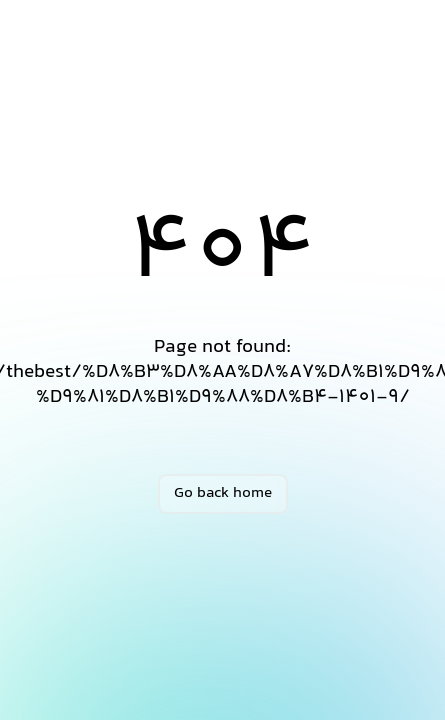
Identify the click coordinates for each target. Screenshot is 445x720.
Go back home (223, 493)
